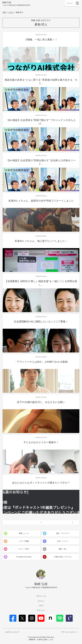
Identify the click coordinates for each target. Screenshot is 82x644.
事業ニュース (24, 533)
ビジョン (41, 601)
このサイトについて (12, 632)
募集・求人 (63, 549)
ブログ (41, 606)
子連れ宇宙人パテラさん (63, 557)
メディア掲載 (24, 541)
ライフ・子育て (24, 549)
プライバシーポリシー (69, 632)
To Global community (24, 557)
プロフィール (41, 596)
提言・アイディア (63, 533)
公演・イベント (63, 541)
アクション (41, 610)
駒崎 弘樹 (16, 4)
